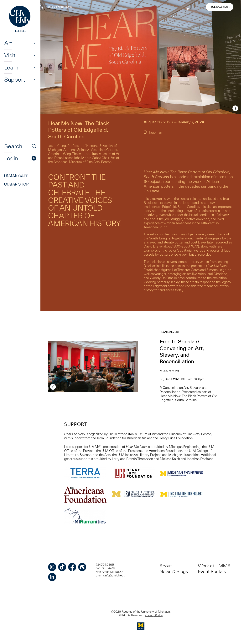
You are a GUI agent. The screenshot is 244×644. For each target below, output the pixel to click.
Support (15, 79)
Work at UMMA (214, 566)
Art (8, 43)
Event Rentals (212, 571)
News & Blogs (174, 571)
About (166, 566)
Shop (16, 184)
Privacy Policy (154, 615)
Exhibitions (64, 7)
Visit (10, 55)
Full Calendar (220, 7)
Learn (11, 67)
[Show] (34, 43)
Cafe (16, 176)
